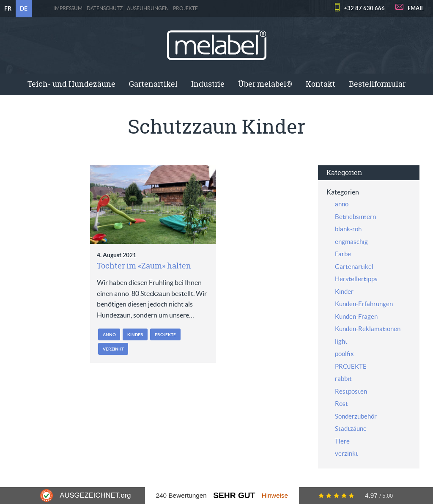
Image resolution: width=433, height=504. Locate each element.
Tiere (342, 441)
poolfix (344, 354)
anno (109, 335)
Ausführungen (148, 8)
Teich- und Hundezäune (71, 84)
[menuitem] (71, 84)
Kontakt (321, 84)
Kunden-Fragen (356, 316)
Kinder (135, 335)
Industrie (208, 84)
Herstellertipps (356, 279)
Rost (341, 404)
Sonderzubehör (356, 416)
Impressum (68, 8)
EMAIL (416, 8)
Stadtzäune (351, 429)
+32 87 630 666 (364, 8)
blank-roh (348, 229)
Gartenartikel (153, 84)
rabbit (343, 379)
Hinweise (275, 495)
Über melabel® (265, 84)
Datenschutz (105, 8)
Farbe (343, 254)
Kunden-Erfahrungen (364, 304)
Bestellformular (377, 84)
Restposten (351, 391)
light (341, 341)
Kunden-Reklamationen (368, 329)
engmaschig (351, 242)
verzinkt (113, 349)
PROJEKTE (185, 8)
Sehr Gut (234, 495)
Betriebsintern (355, 217)
